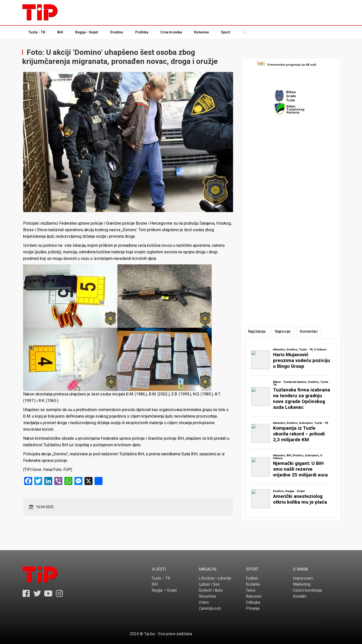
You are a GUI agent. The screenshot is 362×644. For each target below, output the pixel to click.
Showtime (207, 596)
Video (204, 602)
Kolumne (201, 32)
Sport (226, 32)
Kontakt (300, 596)
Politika (142, 32)
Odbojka (253, 602)
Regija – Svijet (164, 590)
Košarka (253, 584)
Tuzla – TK (161, 578)
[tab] (257, 332)
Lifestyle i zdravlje (215, 578)
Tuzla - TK (37, 32)
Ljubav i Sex (209, 584)
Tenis (251, 590)
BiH (60, 32)
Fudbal (252, 578)
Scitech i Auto (211, 590)
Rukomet (254, 596)
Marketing (302, 584)
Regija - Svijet (87, 32)
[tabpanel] (291, 428)
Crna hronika (171, 32)
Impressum (303, 578)
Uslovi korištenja (307, 590)
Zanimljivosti (210, 608)
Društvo (117, 32)
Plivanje (253, 608)
